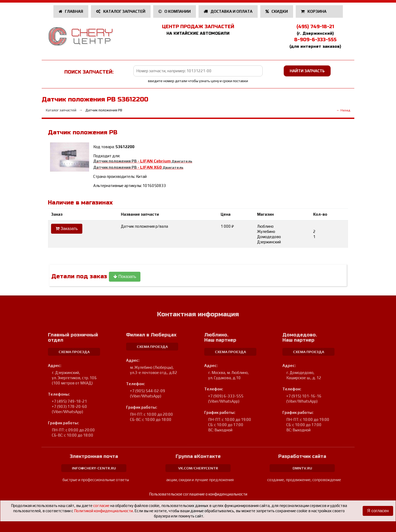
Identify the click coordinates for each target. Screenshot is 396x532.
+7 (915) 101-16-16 (304, 396)
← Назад (343, 110)
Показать (125, 277)
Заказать (67, 229)
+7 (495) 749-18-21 (69, 401)
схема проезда (74, 352)
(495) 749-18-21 (315, 27)
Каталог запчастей (121, 11)
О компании (175, 11)
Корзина (314, 11)
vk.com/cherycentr (198, 468)
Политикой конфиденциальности (103, 511)
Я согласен (378, 511)
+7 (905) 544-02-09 (148, 391)
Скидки (277, 11)
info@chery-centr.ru (94, 468)
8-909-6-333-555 (315, 40)
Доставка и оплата (228, 11)
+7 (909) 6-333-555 (226, 396)
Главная (71, 11)
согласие (101, 506)
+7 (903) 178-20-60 (69, 406)
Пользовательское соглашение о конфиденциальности (198, 494)
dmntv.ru (302, 468)
